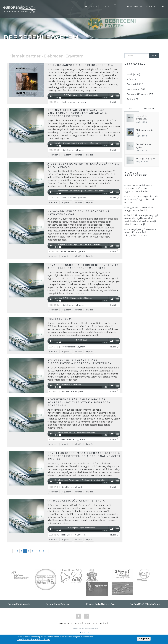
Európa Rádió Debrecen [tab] (58, 604)
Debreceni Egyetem (76, 102)
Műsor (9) (132, 79)
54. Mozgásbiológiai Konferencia (76, 501)
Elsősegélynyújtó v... (146, 159)
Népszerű (149, 109)
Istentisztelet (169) (136, 89)
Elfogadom (144, 639)
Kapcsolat (152, 7)
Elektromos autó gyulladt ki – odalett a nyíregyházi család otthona (141, 200)
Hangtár (106, 7)
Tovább (114, 102)
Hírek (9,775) (133, 74)
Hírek (94, 7)
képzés (90, 155)
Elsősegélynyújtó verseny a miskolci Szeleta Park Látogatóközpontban (140, 232)
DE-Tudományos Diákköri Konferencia (80, 65)
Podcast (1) (132, 99)
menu (118, 96)
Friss (132, 109)
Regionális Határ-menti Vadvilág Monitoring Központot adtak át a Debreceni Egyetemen (77, 113)
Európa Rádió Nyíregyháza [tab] (100, 604)
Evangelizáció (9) (135, 84)
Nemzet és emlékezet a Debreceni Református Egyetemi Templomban (138, 188)
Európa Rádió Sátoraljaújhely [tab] (145, 604)
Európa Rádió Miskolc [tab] (19, 604)
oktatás (79, 155)
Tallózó (119, 7)
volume (111, 96)
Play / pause (50, 96)
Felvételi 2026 (60, 319)
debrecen (54, 155)
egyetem (67, 155)
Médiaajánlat (135, 7)
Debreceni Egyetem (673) (140, 94)
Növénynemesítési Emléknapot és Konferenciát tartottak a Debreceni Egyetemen (80, 402)
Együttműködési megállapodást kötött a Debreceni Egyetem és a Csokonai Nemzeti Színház (84, 456)
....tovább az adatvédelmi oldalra (33, 640)
